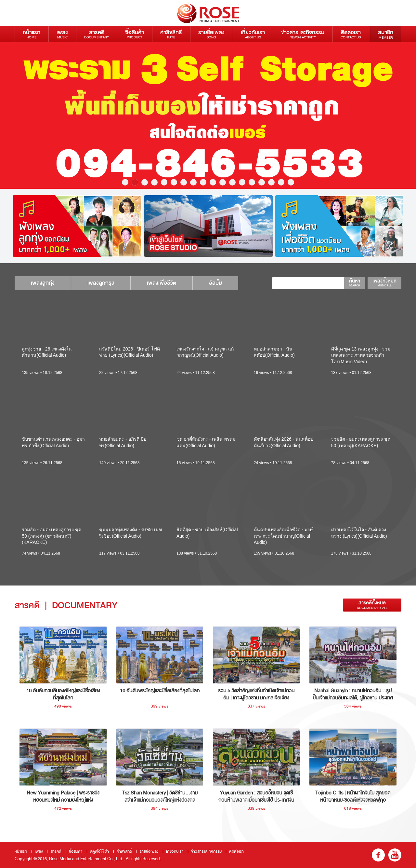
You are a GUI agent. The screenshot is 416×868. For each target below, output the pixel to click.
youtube (395, 855)
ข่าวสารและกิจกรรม (303, 34)
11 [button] (223, 182)
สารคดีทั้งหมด (372, 605)
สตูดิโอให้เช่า (99, 851)
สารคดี (97, 34)
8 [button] (193, 182)
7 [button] (184, 182)
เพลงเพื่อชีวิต (162, 283)
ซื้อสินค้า (135, 34)
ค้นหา (355, 282)
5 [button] (164, 182)
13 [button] (242, 182)
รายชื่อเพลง (211, 34)
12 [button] (232, 182)
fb (378, 855)
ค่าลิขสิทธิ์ (171, 34)
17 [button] (281, 182)
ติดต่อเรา (351, 34)
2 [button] (135, 182)
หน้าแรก (32, 34)
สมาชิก (386, 34)
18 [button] (291, 182)
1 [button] (125, 182)
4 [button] (154, 182)
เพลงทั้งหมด (384, 282)
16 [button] (271, 182)
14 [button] (252, 182)
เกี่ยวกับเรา (253, 34)
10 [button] (213, 182)
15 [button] (262, 182)
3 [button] (145, 182)
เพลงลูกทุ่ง (43, 283)
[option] (208, 116)
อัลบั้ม (215, 283)
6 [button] (174, 182)
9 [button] (203, 182)
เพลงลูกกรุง (101, 283)
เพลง (62, 34)
